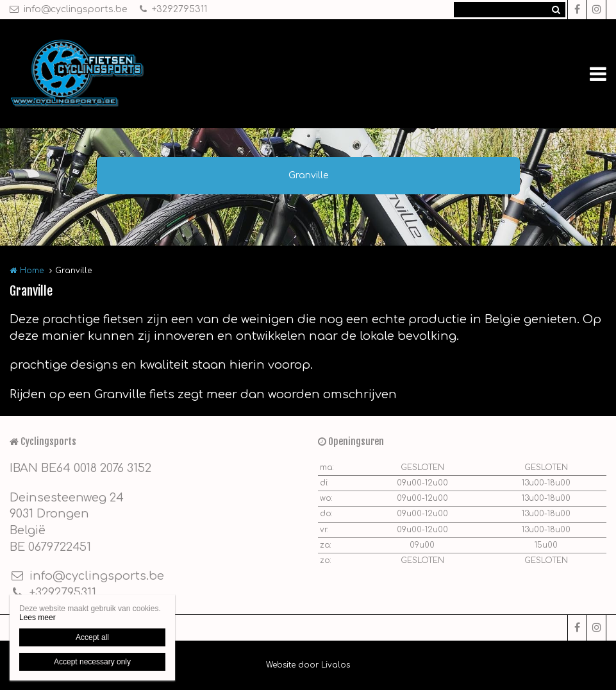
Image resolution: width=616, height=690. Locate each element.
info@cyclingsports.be (68, 9)
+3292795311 (173, 9)
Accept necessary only (92, 662)
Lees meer (37, 618)
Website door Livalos (308, 665)
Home (32, 271)
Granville (308, 175)
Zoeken (556, 10)
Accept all (92, 637)
